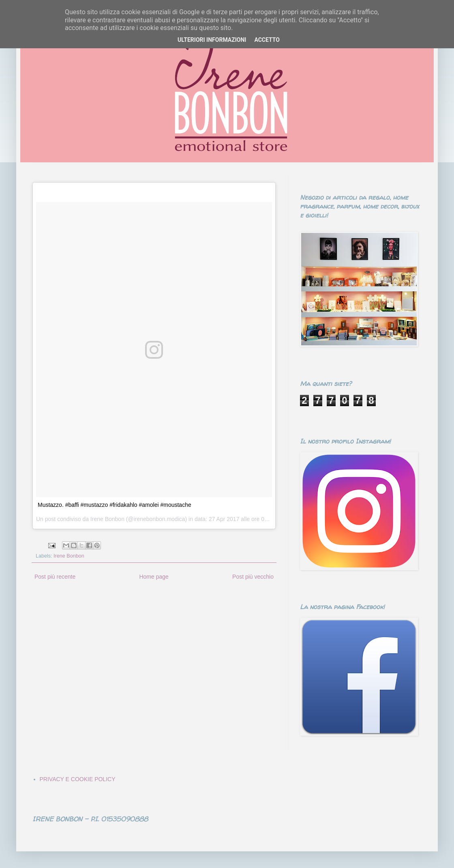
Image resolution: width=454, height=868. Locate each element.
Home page (154, 577)
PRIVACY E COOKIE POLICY (78, 779)
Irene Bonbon (69, 556)
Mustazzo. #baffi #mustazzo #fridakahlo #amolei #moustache (115, 505)
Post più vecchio (253, 577)
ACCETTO (267, 40)
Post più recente (55, 577)
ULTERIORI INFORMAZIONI (212, 40)
